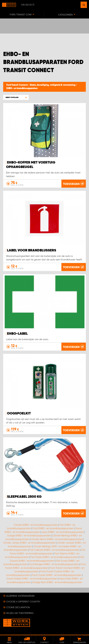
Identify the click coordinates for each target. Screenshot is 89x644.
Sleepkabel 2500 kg (24, 497)
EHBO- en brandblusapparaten (22, 88)
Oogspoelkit (19, 413)
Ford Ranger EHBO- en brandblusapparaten (54, 564)
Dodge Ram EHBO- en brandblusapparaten (57, 582)
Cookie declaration (18, 607)
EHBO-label (17, 334)
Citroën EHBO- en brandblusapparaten (36, 525)
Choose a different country (23, 602)
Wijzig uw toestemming (20, 613)
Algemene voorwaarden (20, 596)
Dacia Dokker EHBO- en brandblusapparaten (32, 579)
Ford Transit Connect (17, 85)
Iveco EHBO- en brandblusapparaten (63, 532)
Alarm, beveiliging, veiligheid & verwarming (53, 85)
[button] (16, 97)
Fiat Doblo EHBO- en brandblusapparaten (54, 557)
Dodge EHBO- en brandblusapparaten (29, 536)
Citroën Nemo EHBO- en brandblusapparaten (57, 539)
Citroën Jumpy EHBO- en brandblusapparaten (29, 543)
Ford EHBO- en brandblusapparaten (53, 528)
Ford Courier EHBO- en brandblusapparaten (57, 575)
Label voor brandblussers (32, 250)
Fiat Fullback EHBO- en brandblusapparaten (54, 550)
